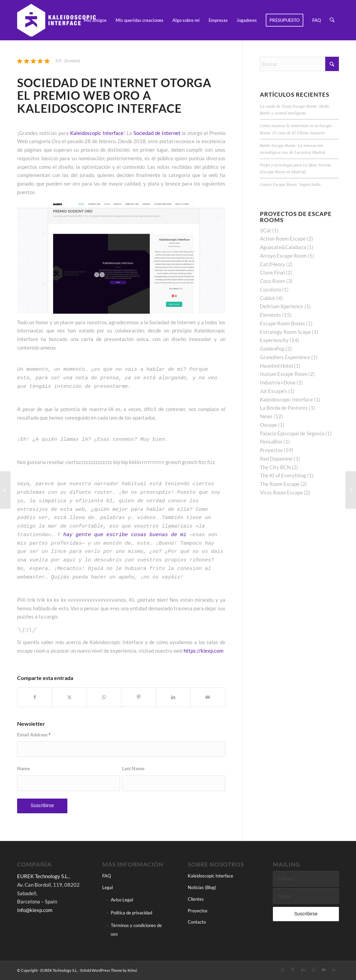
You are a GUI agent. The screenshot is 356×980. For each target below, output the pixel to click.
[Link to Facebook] (293, 970)
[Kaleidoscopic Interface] (57, 20)
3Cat (266, 230)
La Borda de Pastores (284, 408)
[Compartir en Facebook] (35, 697)
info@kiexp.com (35, 910)
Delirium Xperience (282, 306)
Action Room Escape (283, 239)
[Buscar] (332, 20)
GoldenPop (272, 349)
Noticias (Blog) (202, 887)
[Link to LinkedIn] (303, 970)
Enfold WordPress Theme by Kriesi (109, 970)
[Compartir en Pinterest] (139, 697)
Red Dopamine (276, 459)
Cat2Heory (273, 264)
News (266, 416)
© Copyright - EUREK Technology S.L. (47, 970)
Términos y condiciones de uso (136, 930)
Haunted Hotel (276, 366)
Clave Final (272, 272)
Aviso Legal (122, 900)
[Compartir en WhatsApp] (104, 697)
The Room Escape (280, 484)
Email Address (34, 734)
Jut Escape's (274, 391)
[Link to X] (282, 970)
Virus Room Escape (281, 492)
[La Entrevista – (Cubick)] (5, 490)
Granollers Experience (285, 357)
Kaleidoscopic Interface (97, 133)
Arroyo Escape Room (283, 256)
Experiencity (274, 340)
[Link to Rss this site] (334, 970)
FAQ (107, 876)
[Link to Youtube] (324, 970)
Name (23, 768)
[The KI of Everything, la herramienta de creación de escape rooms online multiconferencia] (351, 490)
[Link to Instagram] (313, 970)
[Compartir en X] (69, 697)
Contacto (197, 922)
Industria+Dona (278, 382)
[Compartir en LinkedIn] (173, 697)
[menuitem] (96, 20)
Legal (108, 887)
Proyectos (271, 450)
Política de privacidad (131, 913)
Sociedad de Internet (157, 133)
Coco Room (273, 281)
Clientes (196, 899)
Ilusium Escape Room (284, 374)
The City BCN (275, 467)
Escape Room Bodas (282, 323)
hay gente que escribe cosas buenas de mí (125, 535)
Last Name (133, 768)
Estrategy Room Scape (285, 332)
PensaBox (271, 441)
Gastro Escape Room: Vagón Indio (290, 185)
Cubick (268, 298)
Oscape (268, 425)
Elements (271, 315)
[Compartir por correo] (208, 697)
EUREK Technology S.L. (43, 876)
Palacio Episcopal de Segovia (292, 433)
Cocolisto (271, 289)
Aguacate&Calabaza (283, 247)
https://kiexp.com (203, 651)
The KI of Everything (283, 475)
